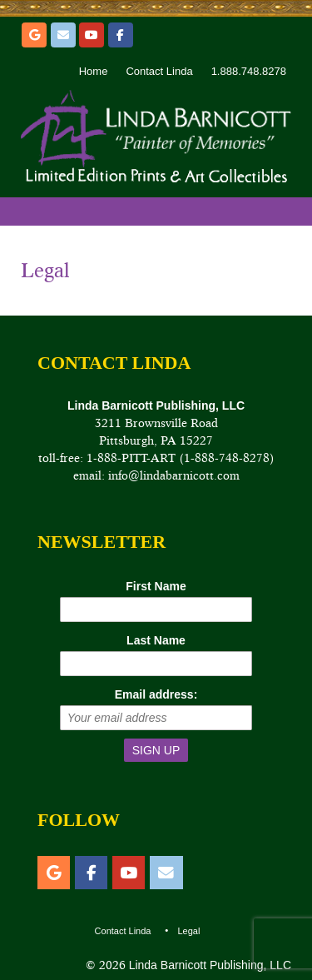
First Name (156, 586)
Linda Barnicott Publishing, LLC (208, 965)
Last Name (156, 640)
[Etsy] (34, 35)
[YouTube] (92, 35)
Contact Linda (159, 71)
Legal (45, 270)
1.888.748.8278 (249, 71)
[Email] (63, 35)
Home (94, 71)
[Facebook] (121, 35)
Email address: (156, 694)
